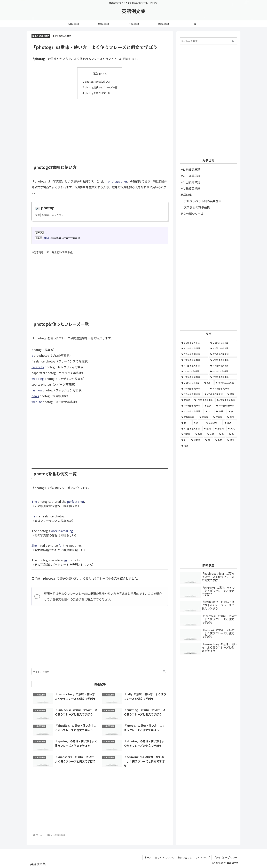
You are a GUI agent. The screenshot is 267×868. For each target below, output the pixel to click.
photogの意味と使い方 (97, 81)
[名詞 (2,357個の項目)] (208, 383)
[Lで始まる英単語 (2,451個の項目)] (191, 383)
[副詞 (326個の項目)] (209, 406)
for (61, 545)
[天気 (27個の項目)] (232, 429)
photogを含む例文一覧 (97, 93)
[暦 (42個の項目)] (198, 423)
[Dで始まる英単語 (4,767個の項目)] (194, 354)
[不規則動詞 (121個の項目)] (189, 417)
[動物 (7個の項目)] (219, 440)
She (34, 545)
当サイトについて (164, 857)
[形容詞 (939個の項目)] (186, 400)
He (33, 516)
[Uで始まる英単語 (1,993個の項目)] (226, 383)
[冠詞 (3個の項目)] (208, 446)
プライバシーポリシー (225, 857)
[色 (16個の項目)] (232, 434)
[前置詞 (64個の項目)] (205, 417)
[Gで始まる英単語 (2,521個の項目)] (223, 377)
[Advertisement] (100, 128)
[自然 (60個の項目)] (231, 417)
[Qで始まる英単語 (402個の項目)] (191, 406)
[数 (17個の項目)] (222, 434)
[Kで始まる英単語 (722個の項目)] (204, 400)
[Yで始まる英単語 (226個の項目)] (226, 406)
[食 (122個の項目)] (232, 411)
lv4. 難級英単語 (41, 36)
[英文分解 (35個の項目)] (214, 423)
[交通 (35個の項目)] (230, 423)
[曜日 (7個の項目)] (231, 440)
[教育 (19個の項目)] (200, 434)
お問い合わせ (185, 857)
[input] (100, 671)
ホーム (148, 857)
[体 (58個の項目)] (186, 423)
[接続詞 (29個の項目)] (220, 429)
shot (81, 501)
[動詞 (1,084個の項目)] (231, 394)
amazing (67, 531)
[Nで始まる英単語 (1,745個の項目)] (191, 394)
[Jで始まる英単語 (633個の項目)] (226, 400)
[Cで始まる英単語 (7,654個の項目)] (223, 343)
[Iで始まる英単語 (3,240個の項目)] (194, 371)
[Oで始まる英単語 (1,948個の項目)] (194, 389)
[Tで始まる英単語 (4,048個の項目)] (194, 366)
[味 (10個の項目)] (208, 440)
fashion (37, 390)
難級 (46, 238)
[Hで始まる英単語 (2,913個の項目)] (194, 377)
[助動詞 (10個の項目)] (197, 440)
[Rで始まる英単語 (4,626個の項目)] (223, 354)
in (66, 560)
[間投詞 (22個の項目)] (187, 434)
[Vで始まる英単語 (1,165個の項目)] (214, 394)
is (59, 531)
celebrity (38, 367)
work (54, 531)
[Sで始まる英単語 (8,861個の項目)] (194, 343)
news (35, 396)
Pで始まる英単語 (62, 36)
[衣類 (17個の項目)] (211, 434)
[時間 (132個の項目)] (221, 411)
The (34, 501)
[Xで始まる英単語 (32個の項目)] (191, 429)
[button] (164, 671)
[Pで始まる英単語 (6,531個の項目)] (194, 348)
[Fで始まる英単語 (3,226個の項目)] (223, 371)
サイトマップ (203, 857)
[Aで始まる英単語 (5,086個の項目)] (223, 348)
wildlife (37, 402)
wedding (38, 379)
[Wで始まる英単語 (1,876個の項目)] (223, 389)
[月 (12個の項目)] (185, 440)
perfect (72, 501)
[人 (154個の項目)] (209, 411)
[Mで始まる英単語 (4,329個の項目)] (223, 360)
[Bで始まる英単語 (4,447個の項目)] (194, 360)
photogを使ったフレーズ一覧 (101, 87)
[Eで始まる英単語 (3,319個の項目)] (223, 366)
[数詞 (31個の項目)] (208, 429)
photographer (117, 181)
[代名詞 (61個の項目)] (218, 417)
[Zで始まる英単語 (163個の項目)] (192, 411)
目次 (95, 73)
